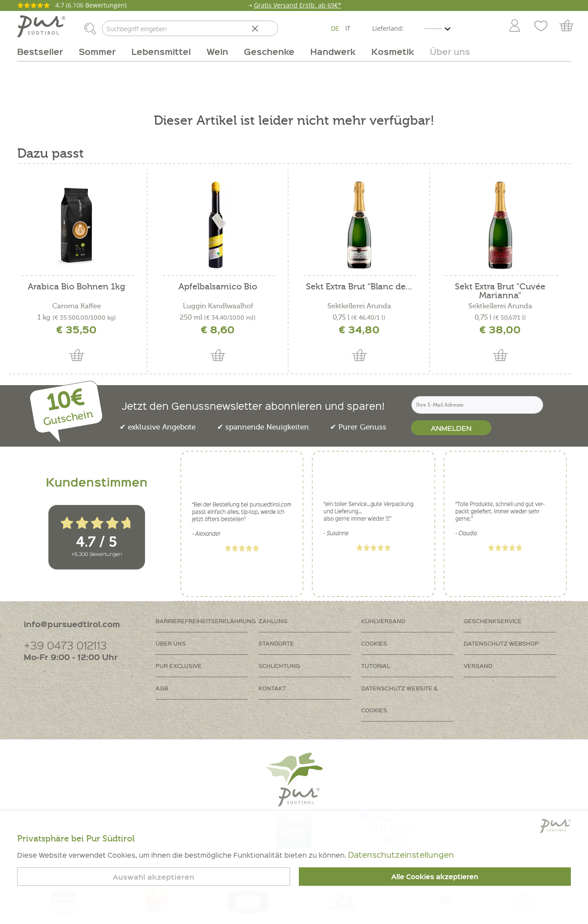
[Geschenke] (269, 51)
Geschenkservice (493, 621)
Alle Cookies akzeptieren (435, 877)
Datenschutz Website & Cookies (399, 699)
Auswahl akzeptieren (153, 877)
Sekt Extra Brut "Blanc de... (359, 287)
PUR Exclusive (179, 666)
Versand (478, 666)
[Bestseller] (44, 51)
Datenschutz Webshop (501, 643)
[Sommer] (97, 51)
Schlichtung (279, 666)
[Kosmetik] (393, 51)
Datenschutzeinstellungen (401, 854)
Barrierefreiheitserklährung (206, 621)
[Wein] (217, 51)
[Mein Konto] (515, 26)
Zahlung (273, 621)
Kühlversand (383, 621)
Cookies (374, 643)
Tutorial (376, 666)
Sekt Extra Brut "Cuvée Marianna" (500, 291)
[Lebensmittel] (161, 51)
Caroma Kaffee (77, 306)
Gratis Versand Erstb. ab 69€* (298, 5)
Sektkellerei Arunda (359, 306)
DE (335, 28)
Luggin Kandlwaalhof (218, 306)
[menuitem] (514, 26)
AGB (162, 688)
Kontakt (272, 688)
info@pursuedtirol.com (72, 624)
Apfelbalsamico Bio (218, 287)
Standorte (276, 643)
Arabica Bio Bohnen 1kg (76, 287)
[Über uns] (446, 51)
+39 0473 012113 (65, 645)
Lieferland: (388, 28)
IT (348, 28)
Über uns (171, 643)
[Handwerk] (333, 51)
